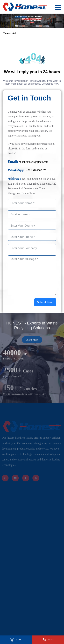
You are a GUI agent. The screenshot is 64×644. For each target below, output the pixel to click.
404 (14, 33)
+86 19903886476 (36, 170)
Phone (48, 640)
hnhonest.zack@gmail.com (34, 162)
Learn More (32, 343)
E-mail (16, 640)
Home (6, 33)
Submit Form (45, 302)
